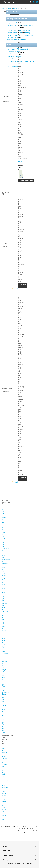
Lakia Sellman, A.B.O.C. (5, 793)
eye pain (20, 172)
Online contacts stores (15, 61)
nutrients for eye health (15, 59)
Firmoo (3, 9)
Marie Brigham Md (4, 765)
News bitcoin (12, 25)
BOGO (36, 2)
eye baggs (11, 49)
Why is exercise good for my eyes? (4, 533)
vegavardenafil (13, 23)
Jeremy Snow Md (4, 818)
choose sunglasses (14, 51)
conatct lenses (29, 61)
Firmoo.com (10, 2)
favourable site (29, 35)
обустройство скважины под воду (19, 33)
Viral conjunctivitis (14, 66)
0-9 (24, 832)
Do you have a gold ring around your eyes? (4, 623)
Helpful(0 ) (23, 286)
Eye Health (16, 9)
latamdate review (13, 28)
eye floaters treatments (15, 64)
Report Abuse (16, 290)
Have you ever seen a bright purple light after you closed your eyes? (4, 721)
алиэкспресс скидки (26, 23)
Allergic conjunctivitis (24, 49)
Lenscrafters (6, 781)
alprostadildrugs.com (15, 35)
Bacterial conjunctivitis (15, 56)
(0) (30, 2)
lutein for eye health (14, 54)
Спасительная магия (26, 25)
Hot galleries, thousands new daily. (19, 30)
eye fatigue (21, 176)
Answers (9, 9)
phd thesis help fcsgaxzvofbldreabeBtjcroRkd (17, 39)
